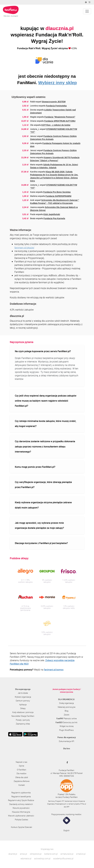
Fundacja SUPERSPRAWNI (58, 196)
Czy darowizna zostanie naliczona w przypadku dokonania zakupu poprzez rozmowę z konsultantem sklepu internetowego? (45, 446)
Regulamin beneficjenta (21, 797)
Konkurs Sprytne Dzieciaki (22, 827)
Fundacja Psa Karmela (54, 218)
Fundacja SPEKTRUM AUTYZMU (60, 121)
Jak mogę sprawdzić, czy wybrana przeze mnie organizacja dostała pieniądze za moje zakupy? (39, 525)
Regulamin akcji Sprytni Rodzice (21, 800)
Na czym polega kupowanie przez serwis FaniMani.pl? (43, 351)
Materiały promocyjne (67, 707)
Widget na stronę (67, 726)
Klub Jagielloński (52, 214)
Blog (66, 711)
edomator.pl (26, 859)
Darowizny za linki (66, 722)
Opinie (22, 766)
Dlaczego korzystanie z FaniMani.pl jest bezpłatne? (41, 543)
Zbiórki (67, 715)
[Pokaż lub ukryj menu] (87, 11)
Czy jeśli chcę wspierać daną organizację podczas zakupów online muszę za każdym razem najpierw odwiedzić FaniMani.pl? (46, 401)
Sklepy (23, 708)
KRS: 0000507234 (67, 776)
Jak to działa (23, 693)
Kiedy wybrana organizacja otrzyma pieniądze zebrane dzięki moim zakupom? (43, 505)
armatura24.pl (67, 854)
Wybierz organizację (23, 697)
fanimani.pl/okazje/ (24, 248)
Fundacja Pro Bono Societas (57, 192)
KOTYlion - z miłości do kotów (56, 125)
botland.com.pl (51, 854)
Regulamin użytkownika (21, 793)
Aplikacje (23, 705)
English (66, 830)
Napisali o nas (22, 762)
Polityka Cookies (22, 820)
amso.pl (23, 854)
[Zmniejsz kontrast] (86, 2)
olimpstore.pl (36, 854)
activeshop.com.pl (42, 859)
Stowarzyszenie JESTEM (54, 102)
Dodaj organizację (66, 703)
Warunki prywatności (21, 808)
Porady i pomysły (23, 720)
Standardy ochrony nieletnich (21, 804)
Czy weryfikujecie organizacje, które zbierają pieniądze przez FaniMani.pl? (43, 485)
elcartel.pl (13, 854)
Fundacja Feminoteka (56, 106)
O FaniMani (22, 770)
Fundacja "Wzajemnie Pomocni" (60, 117)
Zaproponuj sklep (23, 724)
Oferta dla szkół (22, 777)
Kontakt (22, 785)
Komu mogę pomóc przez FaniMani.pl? (35, 467)
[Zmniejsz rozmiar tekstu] (90, 2)
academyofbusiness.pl (63, 859)
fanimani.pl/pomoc (54, 670)
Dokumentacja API (66, 741)
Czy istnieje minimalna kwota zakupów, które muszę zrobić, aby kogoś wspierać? (46, 424)
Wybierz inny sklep (58, 83)
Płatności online (67, 718)
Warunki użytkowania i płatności (21, 816)
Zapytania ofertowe (22, 781)
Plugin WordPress (66, 730)
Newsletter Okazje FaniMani (23, 716)
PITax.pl (83, 804)
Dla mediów (22, 773)
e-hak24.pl (81, 854)
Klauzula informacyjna (21, 812)
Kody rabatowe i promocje (23, 712)
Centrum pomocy (23, 701)
